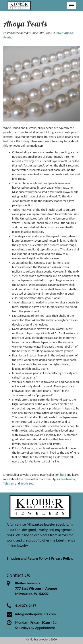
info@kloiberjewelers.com (35, 614)
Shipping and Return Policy (27, 558)
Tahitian (8, 484)
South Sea (27, 484)
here (63, 475)
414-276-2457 (26, 606)
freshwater (68, 479)
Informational (65, 33)
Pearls (7, 37)
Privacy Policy (62, 558)
